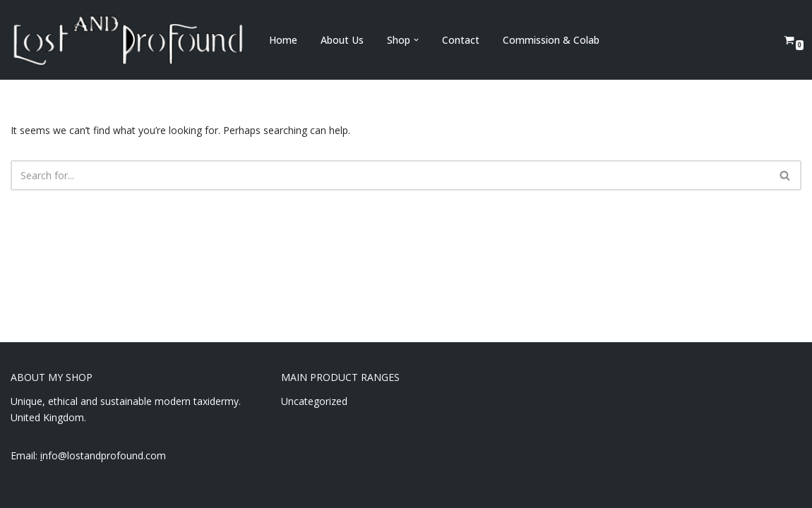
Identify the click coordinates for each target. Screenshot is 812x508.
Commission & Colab (551, 40)
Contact (461, 40)
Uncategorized (314, 401)
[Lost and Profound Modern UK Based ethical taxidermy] (128, 40)
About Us (342, 40)
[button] (416, 40)
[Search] (390, 175)
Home (283, 40)
